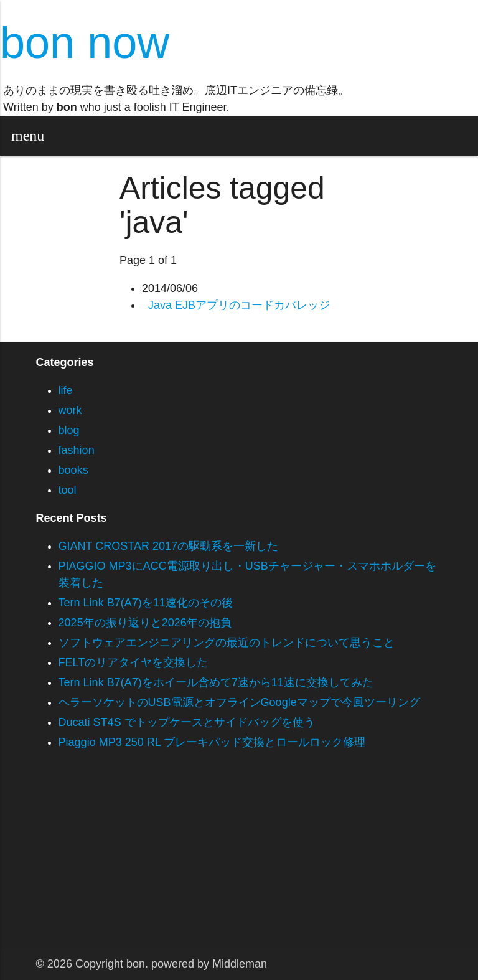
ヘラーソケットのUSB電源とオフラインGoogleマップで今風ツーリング (239, 702)
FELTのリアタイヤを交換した (134, 662)
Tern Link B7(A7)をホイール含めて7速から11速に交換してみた (216, 682)
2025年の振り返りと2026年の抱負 (145, 623)
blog (69, 430)
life (66, 390)
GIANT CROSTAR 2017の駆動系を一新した (168, 546)
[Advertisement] (239, 862)
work (70, 410)
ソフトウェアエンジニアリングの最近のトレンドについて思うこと (227, 643)
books (73, 470)
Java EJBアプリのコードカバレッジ (239, 305)
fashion (77, 450)
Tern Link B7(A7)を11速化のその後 (146, 603)
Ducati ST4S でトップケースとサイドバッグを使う (187, 722)
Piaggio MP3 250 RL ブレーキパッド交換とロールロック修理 (212, 742)
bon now (85, 42)
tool (68, 490)
